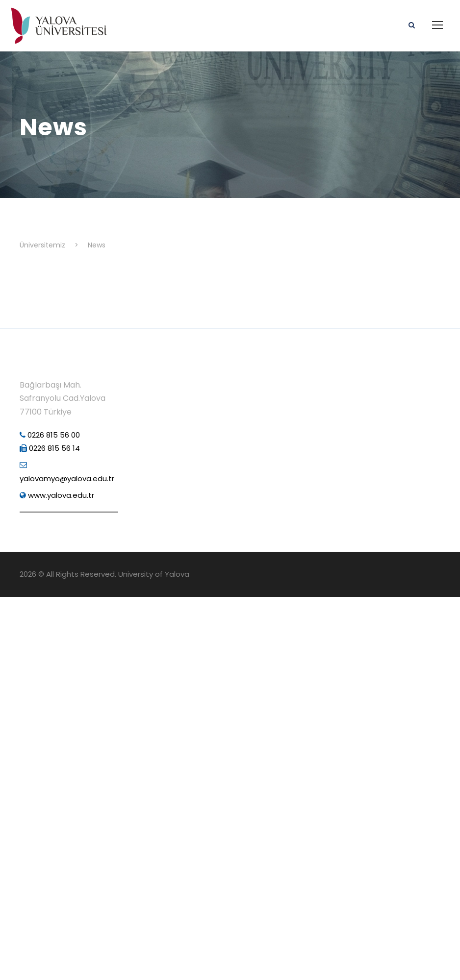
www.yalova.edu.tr (57, 495)
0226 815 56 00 (50, 435)
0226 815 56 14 (50, 448)
